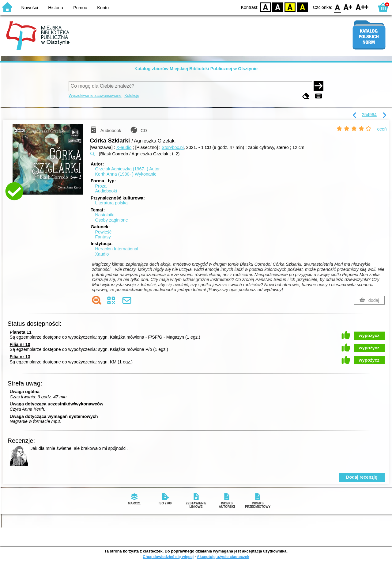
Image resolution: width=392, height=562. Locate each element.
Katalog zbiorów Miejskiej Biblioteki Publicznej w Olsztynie (196, 69)
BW (278, 7)
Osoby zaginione (111, 220)
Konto (103, 8)
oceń (382, 129)
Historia (56, 8)
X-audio (124, 147)
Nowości (30, 8)
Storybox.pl (173, 147)
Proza (101, 186)
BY (302, 7)
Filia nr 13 (20, 357)
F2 (362, 7)
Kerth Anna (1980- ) (126, 174)
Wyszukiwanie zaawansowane (95, 95)
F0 (337, 7)
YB (290, 7)
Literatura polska (111, 203)
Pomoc (80, 8)
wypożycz (369, 336)
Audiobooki (106, 191)
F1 (348, 7)
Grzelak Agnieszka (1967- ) (127, 169)
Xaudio (102, 254)
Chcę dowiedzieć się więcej (168, 557)
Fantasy (103, 237)
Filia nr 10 (20, 344)
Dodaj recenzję (362, 477)
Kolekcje (132, 95)
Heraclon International (117, 249)
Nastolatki (105, 215)
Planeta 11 (21, 332)
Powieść (103, 232)
